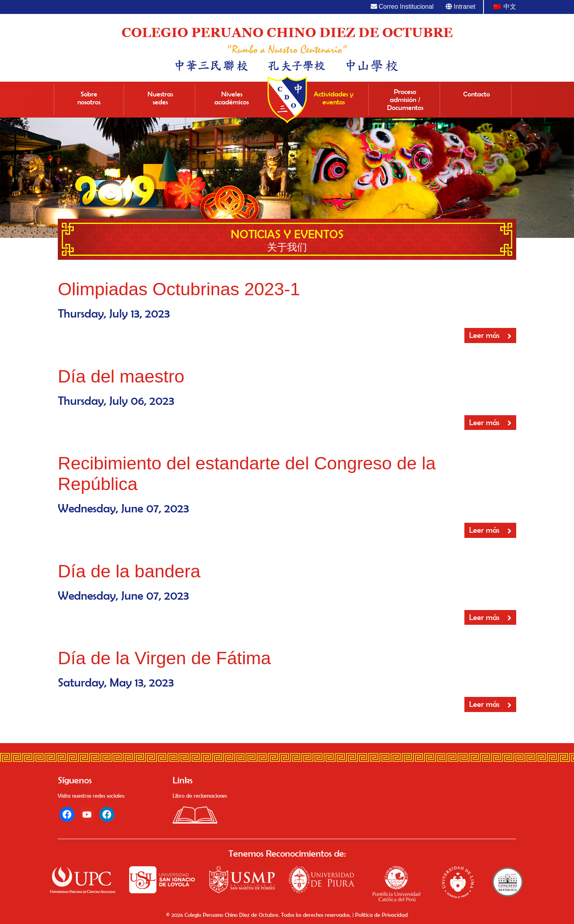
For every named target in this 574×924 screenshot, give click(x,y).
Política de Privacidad (381, 915)
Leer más (490, 335)
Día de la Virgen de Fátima (164, 658)
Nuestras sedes (160, 98)
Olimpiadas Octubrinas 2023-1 (179, 289)
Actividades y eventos (334, 98)
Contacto (477, 94)
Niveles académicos (232, 98)
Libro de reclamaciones (200, 796)
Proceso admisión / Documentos (405, 100)
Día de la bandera (129, 571)
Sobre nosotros (89, 98)
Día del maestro (121, 376)
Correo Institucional (402, 7)
